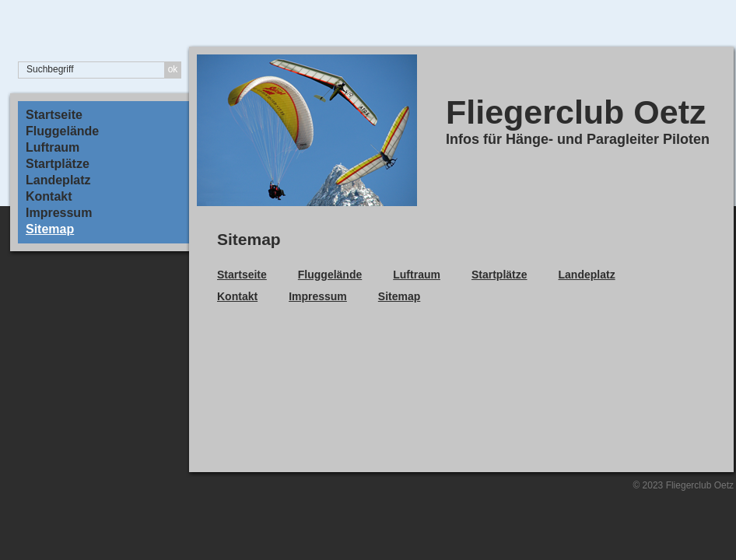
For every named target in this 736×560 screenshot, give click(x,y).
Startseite (54, 115)
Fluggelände (62, 131)
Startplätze (58, 164)
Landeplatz (58, 180)
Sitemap (50, 229)
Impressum (59, 213)
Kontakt (49, 197)
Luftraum (53, 148)
